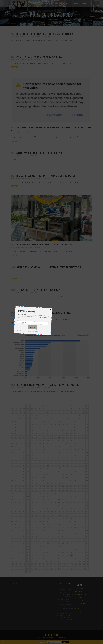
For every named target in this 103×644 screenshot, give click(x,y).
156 (75, 428)
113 (63, 421)
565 (32, 493)
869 (48, 540)
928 (44, 549)
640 (12, 506)
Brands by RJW (79, 597)
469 (48, 478)
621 (16, 503)
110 (52, 421)
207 (40, 437)
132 (59, 425)
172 (59, 431)
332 (59, 456)
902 (20, 546)
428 (44, 471)
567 (40, 493)
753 (63, 521)
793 (63, 527)
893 (63, 543)
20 (12, 409)
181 (16, 434)
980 (12, 559)
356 (75, 459)
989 (48, 559)
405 (32, 468)
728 (44, 518)
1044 (28, 568)
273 (63, 446)
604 (28, 499)
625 (32, 503)
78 (83, 415)
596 (75, 496)
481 (16, 481)
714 (67, 515)
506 (36, 484)
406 (36, 468)
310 (52, 453)
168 (44, 431)
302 (20, 453)
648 (44, 506)
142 (20, 428)
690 (52, 512)
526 (36, 487)
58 (83, 412)
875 (71, 540)
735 (71, 518)
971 (56, 556)
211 (56, 437)
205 (32, 437)
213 (63, 437)
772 (59, 524)
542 (20, 490)
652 (59, 506)
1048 (44, 568)
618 (83, 499)
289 (48, 449)
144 (28, 428)
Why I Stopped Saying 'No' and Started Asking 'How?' (41, 57)
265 (32, 446)
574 (67, 493)
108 (44, 421)
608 (44, 499)
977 (79, 556)
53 (63, 412)
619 (87, 499)
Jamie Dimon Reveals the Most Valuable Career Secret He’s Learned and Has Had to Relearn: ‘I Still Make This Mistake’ (64, 607)
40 (12, 412)
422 (20, 471)
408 (44, 468)
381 (16, 465)
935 (71, 549)
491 (56, 481)
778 (83, 524)
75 (71, 415)
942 (20, 552)
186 (36, 434)
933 (63, 549)
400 (12, 468)
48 (44, 412)
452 (59, 474)
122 (20, 425)
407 (40, 468)
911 (56, 546)
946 (36, 552)
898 (83, 543)
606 (36, 499)
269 (48, 446)
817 (79, 531)
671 (56, 509)
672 (59, 509)
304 (28, 453)
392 (59, 465)
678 (83, 509)
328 (44, 456)
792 (59, 527)
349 (48, 459)
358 (83, 459)
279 (87, 446)
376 (75, 462)
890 (52, 543)
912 (59, 546)
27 (40, 409)
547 (40, 490)
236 (75, 440)
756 (75, 521)
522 (20, 487)
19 (87, 406)
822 (20, 534)
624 (28, 503)
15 (71, 406)
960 (12, 556)
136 (75, 425)
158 (83, 428)
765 (32, 524)
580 (12, 496)
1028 (44, 565)
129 (48, 425)
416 (75, 468)
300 (12, 453)
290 (52, 449)
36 (75, 409)
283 (24, 449)
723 (24, 518)
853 (63, 537)
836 (75, 534)
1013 (63, 562)
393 (63, 465)
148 (44, 428)
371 (56, 462)
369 (48, 462)
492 (59, 481)
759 (87, 521)
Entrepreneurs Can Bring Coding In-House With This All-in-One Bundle (64, 588)
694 (67, 512)
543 (24, 490)
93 (63, 418)
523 (24, 487)
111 (56, 421)
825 (32, 534)
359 (87, 459)
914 (67, 546)
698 (83, 512)
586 (36, 496)
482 (20, 481)
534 (67, 487)
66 (36, 415)
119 (87, 421)
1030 (52, 565)
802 (20, 531)
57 (79, 412)
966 (36, 556)
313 (63, 453)
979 (87, 556)
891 (56, 543)
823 (24, 534)
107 (40, 421)
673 (63, 509)
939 (87, 549)
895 (71, 543)
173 (63, 431)
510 (52, 484)
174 (67, 431)
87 (40, 418)
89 (48, 418)
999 (87, 559)
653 (63, 506)
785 (32, 527)
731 (56, 518)
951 (56, 552)
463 (24, 478)
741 (16, 521)
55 (71, 412)
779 (87, 524)
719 (87, 515)
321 (16, 456)
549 (48, 490)
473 (63, 478)
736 (75, 518)
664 (28, 509)
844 (28, 537)
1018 (83, 562)
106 (36, 421)
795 (71, 527)
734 (67, 518)
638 (83, 503)
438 (83, 471)
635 (71, 503)
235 (71, 440)
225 (32, 440)
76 (75, 415)
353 (63, 459)
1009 (48, 562)
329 (48, 456)
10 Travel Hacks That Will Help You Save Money (39, 290)
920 (12, 549)
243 (24, 443)
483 (24, 481)
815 (71, 531)
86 (36, 418)
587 (40, 496)
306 (36, 453)
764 (28, 524)
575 (71, 493)
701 (16, 515)
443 (24, 474)
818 (83, 531)
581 (16, 496)
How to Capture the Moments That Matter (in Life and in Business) (64, 600)
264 (28, 446)
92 (59, 418)
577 (79, 493)
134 (67, 425)
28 (44, 409)
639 (87, 503)
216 (75, 437)
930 (52, 549)
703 (24, 515)
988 (44, 559)
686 (36, 512)
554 (67, 490)
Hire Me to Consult (80, 589)
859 (87, 537)
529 (48, 487)
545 (32, 490)
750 (52, 521)
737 (79, 518)
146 (36, 428)
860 (12, 540)
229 (48, 440)
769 (48, 524)
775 (71, 524)
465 (32, 478)
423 (24, 471)
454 (67, 474)
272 (59, 446)
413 (63, 468)
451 (56, 474)
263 (24, 446)
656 (75, 506)
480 (12, 481)
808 (44, 531)
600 (12, 499)
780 (12, 527)
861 (16, 540)
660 (12, 509)
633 (63, 503)
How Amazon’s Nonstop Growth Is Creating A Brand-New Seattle (46, 244)
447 (40, 474)
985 (32, 559)
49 (48, 412)
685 (32, 512)
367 (40, 462)
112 (59, 421)
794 (67, 527)
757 (79, 521)
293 (63, 449)
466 (36, 478)
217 (79, 437)
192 (59, 434)
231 (56, 440)
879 (87, 540)
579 (87, 493)
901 (16, 546)
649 (48, 506)
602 (20, 499)
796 (75, 527)
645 (32, 506)
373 (63, 462)
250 (52, 443)
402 (20, 468)
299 (87, 449)
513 (63, 484)
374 (67, 462)
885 (32, 543)
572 (59, 493)
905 (32, 546)
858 (83, 537)
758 (83, 521)
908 (44, 546)
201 (16, 437)
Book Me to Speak (80, 592)
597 (79, 496)
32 (59, 409)
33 (63, 409)
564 (28, 493)
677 (79, 509)
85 (32, 418)
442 (20, 474)
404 (28, 468)
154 (67, 428)
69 (48, 415)
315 (71, 453)
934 (67, 549)
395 (71, 465)
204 (28, 437)
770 (52, 524)
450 (52, 474)
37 (79, 409)
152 (59, 428)
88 (44, 418)
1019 (87, 562)
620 (12, 503)
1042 (20, 568)
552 (59, 490)
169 (48, 431)
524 (28, 487)
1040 (12, 568)
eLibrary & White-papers (81, 612)
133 (63, 425)
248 (44, 443)
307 (40, 453)
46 (36, 412)
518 (83, 484)
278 (83, 446)
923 (24, 549)
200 (12, 437)
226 (36, 440)
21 (16, 409)
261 (16, 446)
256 (75, 443)
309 (48, 453)
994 (67, 559)
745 (32, 521)
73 (63, 415)
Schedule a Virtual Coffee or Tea (83, 606)
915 (71, 546)
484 (28, 481)
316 (75, 453)
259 (87, 443)
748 (44, 521)
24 (28, 409)
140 (12, 428)
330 (52, 456)
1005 (32, 562)
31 (56, 409)
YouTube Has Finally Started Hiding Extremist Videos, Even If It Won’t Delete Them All (51, 129)
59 (87, 412)
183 (24, 434)
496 (75, 481)
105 (32, 421)
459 (87, 474)
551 (56, 490)
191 (56, 434)
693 (63, 512)
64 (28, 415)
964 (28, 556)
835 (71, 534)
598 (83, 496)
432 (59, 471)
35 (71, 409)
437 (79, 471)
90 (52, 418)
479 (87, 478)
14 (67, 406)
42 (20, 412)
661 (16, 509)
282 (20, 449)
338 (83, 456)
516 (75, 484)
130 (52, 425)
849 (48, 537)
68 (44, 415)
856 (75, 537)
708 (44, 515)
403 (24, 468)
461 (16, 478)
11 (56, 406)
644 (28, 506)
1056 (75, 568)
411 (56, 468)
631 (56, 503)
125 (32, 425)
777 (79, 524)
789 (48, 527)
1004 (28, 562)
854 (67, 537)
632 (59, 503)
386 (36, 465)
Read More (14, 45)
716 (75, 515)
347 (40, 459)
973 (63, 556)
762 (20, 524)
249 (48, 443)
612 (59, 499)
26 (36, 409)
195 (71, 434)
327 (40, 456)
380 (12, 465)
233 (63, 440)
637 (79, 503)
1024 (28, 565)
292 (59, 449)
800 (12, 531)
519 (87, 484)
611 (56, 499)
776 (75, 524)
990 (52, 559)
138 (83, 425)
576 (75, 493)
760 (12, 524)
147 (40, 428)
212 (59, 437)
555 (71, 490)
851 (56, 537)
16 (75, 406)
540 (12, 490)
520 (12, 487)
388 (44, 465)
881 (16, 543)
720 (12, 518)
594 (67, 496)
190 (52, 434)
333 (63, 456)
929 (48, 549)
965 (32, 556)
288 (44, 449)
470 (52, 478)
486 (36, 481)
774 (67, 524)
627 (40, 503)
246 (36, 443)
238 (83, 440)
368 (44, 462)
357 (79, 459)
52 (59, 412)
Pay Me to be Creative (81, 594)
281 (16, 449)
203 (24, 437)
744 (28, 521)
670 (52, 509)
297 (79, 449)
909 (48, 546)
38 (83, 409)
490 (52, 481)
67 (40, 415)
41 (16, 412)
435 (71, 471)
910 (52, 546)
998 (83, 559)
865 (32, 540)
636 (75, 503)
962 (20, 556)
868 (44, 540)
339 (87, 456)
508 (44, 484)
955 (71, 552)
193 (63, 434)
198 (83, 434)
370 (52, 462)
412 (59, 468)
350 (52, 459)
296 (75, 449)
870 (52, 540)
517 (79, 484)
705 (32, 515)
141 (16, 428)
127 (40, 425)
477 (79, 478)
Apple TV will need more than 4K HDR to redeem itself (42, 153)
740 (12, 521)
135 (71, 425)
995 (71, 559)
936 (75, 549)
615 (71, 499)
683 (24, 512)
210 (52, 437)
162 (20, 431)
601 (16, 499)
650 (52, 506)
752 (59, 521)
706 (36, 515)
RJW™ (32, 37)
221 (16, 440)
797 (79, 527)
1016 (75, 562)
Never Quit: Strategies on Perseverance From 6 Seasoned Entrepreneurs (50, 267)
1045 (32, 568)
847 (40, 537)
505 (32, 484)
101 (16, 421)
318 (83, 453)
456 (75, 474)
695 (71, 512)
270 (52, 446)
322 (20, 456)
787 (40, 527)
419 (87, 468)
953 (63, 552)
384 (28, 465)
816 (75, 531)
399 (87, 465)
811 (56, 531)
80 (12, 418)
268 (44, 446)
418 (83, 468)
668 (44, 509)
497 (79, 481)
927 (40, 549)
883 (24, 543)
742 (20, 521)
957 (79, 552)
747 (40, 521)
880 (12, 543)
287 (40, 449)
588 (44, 496)
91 (56, 418)
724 (28, 518)
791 (56, 527)
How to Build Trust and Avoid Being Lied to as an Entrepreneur (46, 34)
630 (52, 503)
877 (79, 540)
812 (59, 531)
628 (44, 503)
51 (56, 412)
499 (87, 481)
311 (56, 453)
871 (56, 540)
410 (52, 468)
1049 (48, 568)
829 (48, 534)
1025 (32, 565)
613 (63, 499)
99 (87, 418)
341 (16, 459)
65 (32, 415)
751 (56, 521)
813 (63, 531)
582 (20, 496)
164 (28, 431)
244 (28, 443)
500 (12, 484)
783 (24, 527)
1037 (79, 565)
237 (79, 440)
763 (24, 524)
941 (16, 552)
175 (71, 431)
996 (75, 559)
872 (59, 540)
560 (12, 493)
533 (63, 487)
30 (52, 409)
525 (32, 487)
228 (44, 440)
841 (16, 537)
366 (36, 462)
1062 (20, 571)
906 (36, 546)
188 (44, 434)
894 (67, 543)
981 (16, 559)
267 (40, 446)
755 (71, 521)
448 (44, 474)
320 (12, 456)
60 (12, 415)
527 (40, 487)
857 (79, 537)
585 (32, 496)
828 (44, 534)
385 (32, 465)
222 (20, 440)
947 (40, 552)
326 (36, 456)
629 (48, 503)
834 (67, 534)
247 (40, 443)
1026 (36, 565)
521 (16, 487)
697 (79, 512)
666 (36, 509)
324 (28, 456)
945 (32, 552)
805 (32, 531)
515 (71, 484)
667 (40, 509)
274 (67, 446)
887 (40, 543)
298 (83, 449)
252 (59, 443)
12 (59, 406)
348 (44, 459)
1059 (87, 568)
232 (59, 440)
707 (40, 515)
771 (56, 524)
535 (71, 487)
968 (44, 556)
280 (12, 449)
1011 (56, 562)
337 (79, 456)
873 (63, 540)
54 (67, 412)
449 (48, 474)
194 (67, 434)
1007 (40, 562)
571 (56, 493)
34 (67, 409)
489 (48, 481)
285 (32, 449)
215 (71, 437)
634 (67, 503)
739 (87, 518)
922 (20, 549)
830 (52, 534)
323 (24, 456)
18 (83, 406)
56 (75, 412)
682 (20, 512)
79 (87, 415)
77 (79, 415)
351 (56, 459)
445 (32, 474)
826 (36, 534)
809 (48, 531)
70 (52, 415)
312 (59, 453)
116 (75, 421)
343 (24, 459)
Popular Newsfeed (25, 37)
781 (16, 527)
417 (79, 468)
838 (83, 534)
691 (56, 512)
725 (32, 518)
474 (67, 478)
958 (83, 552)
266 (36, 446)
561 (16, 493)
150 (52, 428)
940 (12, 552)
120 (12, 425)
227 (40, 440)
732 (59, 518)
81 (16, 418)
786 (36, 527)
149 (48, 428)
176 (75, 431)
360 (12, 462)
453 (63, 474)
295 (71, 449)
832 (59, 534)
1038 (83, 565)
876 (75, 540)
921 (16, 549)
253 (63, 443)
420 (12, 471)
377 (79, 462)
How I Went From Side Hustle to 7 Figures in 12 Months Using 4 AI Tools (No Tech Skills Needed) (64, 594)
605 (32, 499)
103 (24, 421)
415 (71, 468)
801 (16, 531)
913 (63, 546)
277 (79, 446)
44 (28, 412)
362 (20, 462)
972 (59, 556)
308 (44, 453)
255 (71, 443)
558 (83, 490)
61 (16, 415)
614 (67, 499)
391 (56, 465)
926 (36, 549)
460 (12, 478)
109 (48, 421)
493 (63, 481)
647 (40, 506)
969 (48, 556)
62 (20, 415)
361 (16, 462)
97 (79, 418)
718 (83, 515)
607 (40, 499)
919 (87, 546)
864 (28, 540)
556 (75, 490)
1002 (20, 562)
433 (63, 471)
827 (40, 534)
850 (52, 537)
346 (36, 459)
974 (67, 556)
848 (44, 537)
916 (75, 546)
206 (36, 437)
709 (48, 515)
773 (63, 524)
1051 (56, 568)
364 (28, 462)
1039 (87, 565)
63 (24, 415)
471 (56, 478)
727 (40, 518)
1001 (16, 562)
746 (36, 521)
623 (24, 503)
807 (40, 531)
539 (87, 487)
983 (24, 559)
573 (63, 493)
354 (67, 459)
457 (79, 474)
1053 (63, 568)
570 (52, 493)
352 (59, 459)
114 (67, 421)
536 (75, 487)
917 (79, 546)
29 (48, 409)
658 (83, 506)
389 (48, 465)
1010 (52, 562)
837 (79, 534)
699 (87, 512)
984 (28, 559)
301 (16, 453)
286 (36, 449)
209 (48, 437)
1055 (71, 568)
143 (24, 428)
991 (56, 559)
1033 (63, 565)
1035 (71, 565)
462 (20, 478)
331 (56, 456)
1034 (67, 565)
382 (20, 465)
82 (20, 418)
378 (83, 462)
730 (52, 518)
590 (52, 496)
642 (20, 506)
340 (12, 459)
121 (16, 425)
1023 (24, 565)
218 (83, 437)
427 (40, 471)
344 (28, 459)
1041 (16, 568)
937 (79, 549)
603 (24, 499)
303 (24, 453)
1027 (40, 565)
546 (36, 490)
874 (67, 540)
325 (32, 456)
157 (79, 428)
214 (67, 437)
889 (48, 543)
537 (79, 487)
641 (16, 506)
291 (56, 449)
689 (48, 512)
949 (48, 552)
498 (83, 481)
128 (44, 425)
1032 (60, 565)
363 (24, 462)
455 (71, 474)
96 (75, 418)
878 (83, 540)
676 (75, 509)
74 (67, 415)
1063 (24, 571)
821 (16, 534)
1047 (40, 568)
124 (28, 425)
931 (56, 549)
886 (36, 543)
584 (28, 496)
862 (20, 540)
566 (36, 493)
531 (56, 487)
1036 (75, 565)
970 (52, 556)
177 (79, 431)
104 (28, 421)
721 (16, 518)
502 (20, 484)
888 (44, 543)
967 (40, 556)
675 (71, 509)
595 (71, 496)
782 (20, 527)
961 (16, 556)
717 (79, 515)
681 (16, 512)
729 (48, 518)
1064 (28, 571)
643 (24, 506)
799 (87, 527)
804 (28, 531)
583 (24, 496)
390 (52, 465)
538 (83, 487)
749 (48, 521)
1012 (60, 562)
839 (87, 534)
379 (87, 462)
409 (48, 468)
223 (24, 440)
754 (67, 521)
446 (36, 474)
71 (56, 415)
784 (28, 527)
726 (36, 518)
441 (16, 474)
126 (36, 425)
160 (12, 431)
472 (59, 478)
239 (87, 440)
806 (36, 531)
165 (32, 431)
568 (44, 493)
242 (20, 443)
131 (56, 425)
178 (83, 431)
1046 (36, 568)
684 (28, 512)
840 (12, 537)
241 (16, 443)
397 (79, 465)
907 (40, 546)
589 (48, 496)
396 (75, 465)
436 (75, 471)
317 (79, 453)
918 (83, 546)
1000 (12, 562)
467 (40, 478)
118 (83, 421)
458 (83, 474)
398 (83, 465)
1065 (32, 571)
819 (87, 531)
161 (16, 431)
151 (56, 428)
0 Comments (38, 37)
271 (56, 446)
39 (87, 409)
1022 (20, 565)
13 (63, 406)
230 (52, 440)
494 (67, 481)
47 (40, 412)
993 (63, 559)
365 (32, 462)
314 (67, 453)
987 (40, 559)
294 (67, 449)
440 (12, 474)
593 (63, 496)
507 (40, 484)
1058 (83, 568)
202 (20, 437)
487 (40, 481)
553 (63, 490)
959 (87, 552)
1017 (79, 562)
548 (44, 490)
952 (59, 552)
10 (52, 406)
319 (87, 453)
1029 (48, 565)
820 (12, 534)
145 (32, 428)
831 (56, 534)
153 (63, 428)
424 (28, 471)
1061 (16, 571)
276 (75, 446)
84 (28, 418)
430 (52, 471)
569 (48, 493)
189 (48, 434)
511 (56, 484)
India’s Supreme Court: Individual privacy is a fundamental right (47, 176)
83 (24, 418)
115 (71, 421)
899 (87, 543)
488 (44, 481)
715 (71, 515)
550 (52, 490)
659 (87, 506)
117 (79, 421)
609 (48, 499)
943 (24, 552)
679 (87, 509)
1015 (71, 562)
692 (59, 512)
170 (52, 431)
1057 (79, 568)
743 (24, 521)
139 (87, 425)
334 (67, 456)
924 (28, 549)
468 (44, 478)
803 (24, 531)
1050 (52, 568)
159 (87, 428)
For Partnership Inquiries (81, 600)
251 (56, 443)
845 (32, 537)
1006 (36, 562)
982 (20, 559)
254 (67, 443)
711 (56, 515)
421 (16, 471)
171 (56, 431)
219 (87, 437)
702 (20, 515)
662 (20, 509)
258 (83, 443)
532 (59, 487)
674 (67, 509)
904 (28, 546)
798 (83, 527)
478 (83, 478)
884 (28, 543)
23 (24, 409)
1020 (12, 565)
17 (79, 406)
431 (56, 471)
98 (83, 418)
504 (28, 484)
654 (67, 506)
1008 (44, 562)
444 (28, 474)
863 (24, 540)
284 (28, 449)
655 (71, 506)
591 (56, 496)
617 (79, 499)
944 (28, 552)
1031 (56, 565)
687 (40, 512)
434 (67, 471)
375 (71, 462)
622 (20, 503)
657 (79, 506)
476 (75, 478)
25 (32, 409)
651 (56, 506)
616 (75, 499)
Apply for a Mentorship (81, 603)
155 (71, 428)
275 (71, 446)
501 (16, 484)
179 (87, 431)
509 (48, 484)
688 (44, 512)
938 (83, 549)
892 (59, 543)
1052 (60, 568)
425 (32, 471)
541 (16, 490)
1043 (24, 568)
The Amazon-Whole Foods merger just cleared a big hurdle (44, 313)
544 (28, 490)
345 (32, 459)
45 (32, 412)
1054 (67, 568)
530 (52, 487)
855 (71, 537)
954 (67, 552)
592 (59, 496)
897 (79, 543)
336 (75, 456)
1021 (16, 565)
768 (44, 524)
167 (40, 431)
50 (52, 412)
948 (44, 552)
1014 (67, 562)
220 (12, 440)
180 (12, 434)
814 (67, 531)
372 (59, 462)
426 (36, 471)
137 (79, 425)
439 (87, 471)
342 (20, 459)
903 (24, 546)
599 (87, 496)
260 (12, 446)
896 (75, 543)
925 (32, 549)
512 (59, 484)
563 (24, 493)
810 (52, 531)
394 (67, 465)
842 (20, 537)
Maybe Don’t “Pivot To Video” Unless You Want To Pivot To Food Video (48, 385)
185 (32, 434)
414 (67, 468)
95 (71, 418)
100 (12, 421)
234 (67, 440)
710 (52, 515)
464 (28, 478)
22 (20, 409)
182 (20, 434)
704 (28, 515)
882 (20, 543)
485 (32, 481)
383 (24, 465)
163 (24, 431)
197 (79, 434)
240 (12, 443)
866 (36, 540)
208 (44, 437)
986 (36, 559)
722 (20, 518)
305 (32, 453)
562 (20, 493)
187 (40, 434)
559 (87, 490)
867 (40, 540)
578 (83, 493)
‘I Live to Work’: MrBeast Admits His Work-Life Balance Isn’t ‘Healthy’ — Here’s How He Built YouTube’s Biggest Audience (64, 616)
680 (12, 512)
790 (52, 527)
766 (36, 524)
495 (71, 481)
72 (59, 415)
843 (24, 537)
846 (36, 537)
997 (79, 559)
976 (75, 556)
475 (71, 478)
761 (16, 524)
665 (32, 509)
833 (63, 534)
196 (75, 434)
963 (24, 556)
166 (36, 431)
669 (48, 509)
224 (28, 440)
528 (44, 487)
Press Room (78, 609)
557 (79, 490)
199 (87, 434)
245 (32, 443)
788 (44, 527)
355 (71, 459)
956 (75, 552)
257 (79, 443)
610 (52, 499)
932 (59, 549)
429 (48, 471)
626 (36, 503)
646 (36, 506)
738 (83, 518)
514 (67, 484)
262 (20, 446)
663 (24, 509)
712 (59, 515)
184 (28, 434)
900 (12, 546)
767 (40, 524)
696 (75, 512)
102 (20, 421)
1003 (24, 562)
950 (52, 552)
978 (83, 556)
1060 (12, 571)
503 (24, 484)
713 (63, 515)
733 (63, 518)
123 (24, 425)
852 (59, 537)
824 (28, 534)
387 (40, 465)
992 (59, 559)
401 (16, 468)
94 (67, 418)
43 (24, 412)
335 (71, 456)
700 (12, 515)
